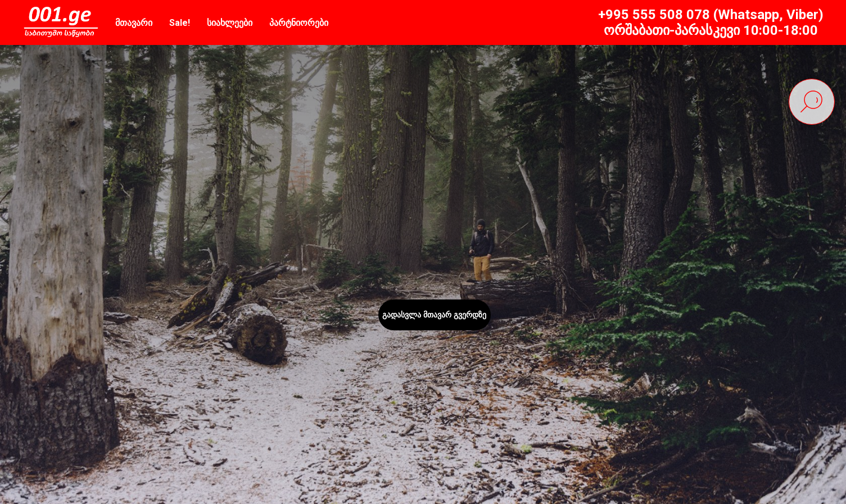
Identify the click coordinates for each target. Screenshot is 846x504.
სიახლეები (230, 23)
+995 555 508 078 (654, 15)
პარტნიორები (299, 23)
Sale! (180, 23)
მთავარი (134, 23)
